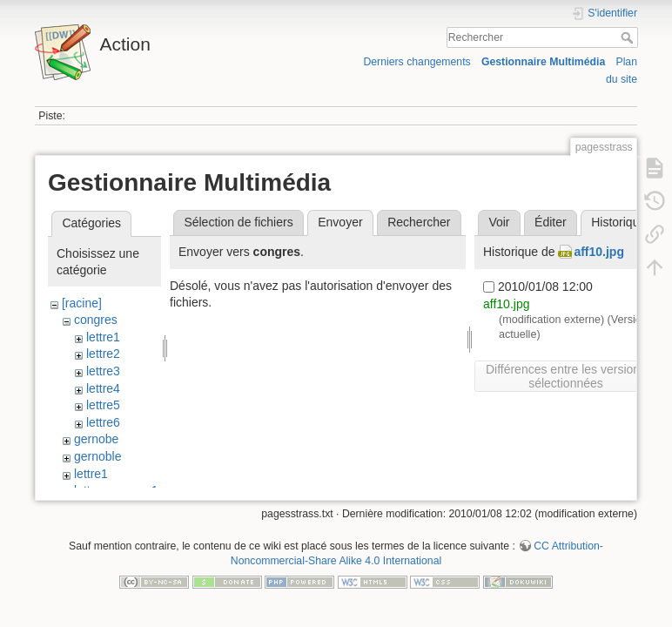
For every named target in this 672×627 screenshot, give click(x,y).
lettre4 (103, 388)
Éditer (551, 222)
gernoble (98, 456)
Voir (499, 222)
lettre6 (103, 422)
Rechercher (629, 37)
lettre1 (103, 337)
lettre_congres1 (116, 490)
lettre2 (103, 354)
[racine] (82, 303)
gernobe (96, 439)
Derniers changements (417, 62)
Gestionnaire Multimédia (543, 62)
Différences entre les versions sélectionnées (566, 376)
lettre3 (103, 371)
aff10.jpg (599, 252)
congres (96, 320)
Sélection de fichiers (238, 222)
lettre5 (103, 405)
